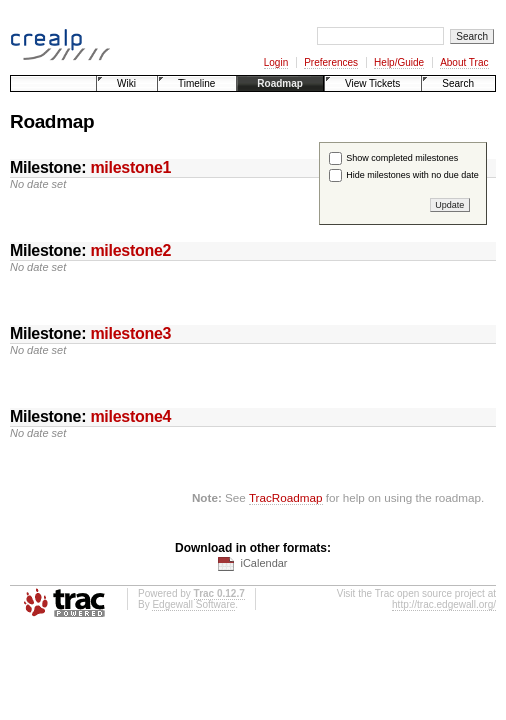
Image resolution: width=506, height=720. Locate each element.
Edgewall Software (193, 604)
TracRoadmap (286, 497)
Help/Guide (399, 62)
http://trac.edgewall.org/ (444, 604)
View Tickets (372, 83)
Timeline (196, 83)
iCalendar (263, 563)
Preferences (331, 62)
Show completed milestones (402, 158)
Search (458, 83)
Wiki (126, 83)
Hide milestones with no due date (412, 175)
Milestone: (90, 167)
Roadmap (280, 83)
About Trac (464, 62)
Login (276, 62)
